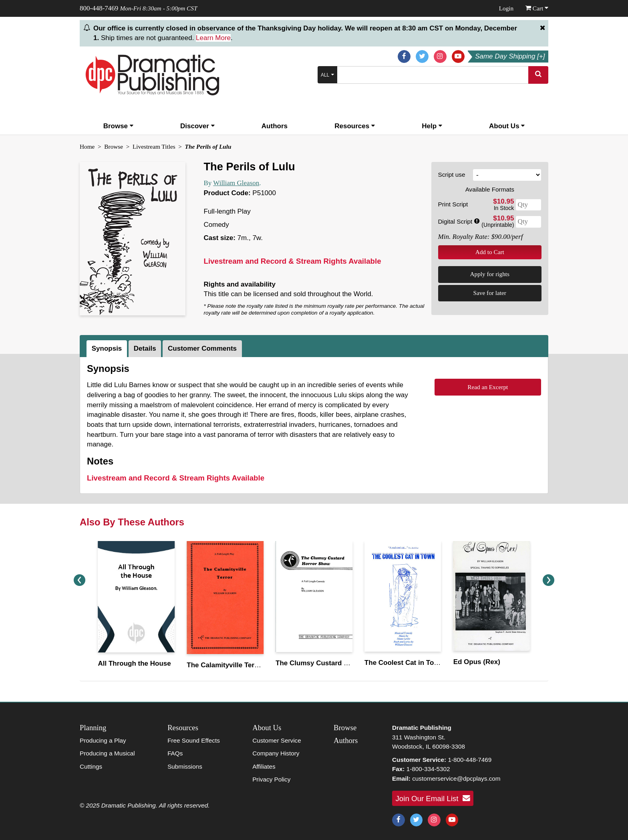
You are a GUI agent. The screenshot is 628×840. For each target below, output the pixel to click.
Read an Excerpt (488, 387)
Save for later (490, 293)
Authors (275, 126)
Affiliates (264, 766)
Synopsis (107, 348)
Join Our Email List (433, 798)
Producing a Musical (107, 753)
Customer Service (277, 740)
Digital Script (459, 221)
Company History (276, 753)
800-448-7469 (99, 8)
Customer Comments (202, 348)
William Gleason (236, 183)
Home (87, 146)
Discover (197, 126)
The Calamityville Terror (225, 665)
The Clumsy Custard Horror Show (330, 663)
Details (145, 348)
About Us (507, 126)
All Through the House (134, 663)
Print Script (453, 204)
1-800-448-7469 (470, 760)
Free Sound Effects (194, 740)
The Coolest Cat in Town (404, 663)
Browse (118, 126)
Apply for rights (490, 274)
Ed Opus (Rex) (477, 662)
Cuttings (91, 766)
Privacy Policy (271, 779)
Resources (355, 126)
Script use (452, 175)
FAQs (175, 753)
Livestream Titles (154, 146)
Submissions (185, 766)
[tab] (108, 349)
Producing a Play (103, 740)
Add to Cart (490, 252)
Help (432, 126)
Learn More (213, 38)
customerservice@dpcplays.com (456, 778)
